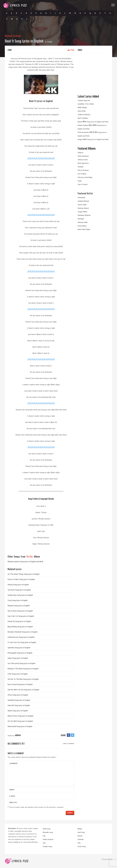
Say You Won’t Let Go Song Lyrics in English (23, 690)
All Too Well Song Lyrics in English (20, 721)
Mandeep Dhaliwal (84, 215)
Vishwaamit (81, 198)
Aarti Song (81, 832)
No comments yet (16, 744)
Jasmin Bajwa (82, 226)
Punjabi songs (48, 846)
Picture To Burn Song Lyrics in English (21, 579)
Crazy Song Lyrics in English (18, 600)
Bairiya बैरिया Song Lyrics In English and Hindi (93, 122)
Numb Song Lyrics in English (18, 711)
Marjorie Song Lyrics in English (19, 606)
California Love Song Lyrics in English (21, 637)
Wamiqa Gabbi (83, 222)
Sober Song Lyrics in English (18, 658)
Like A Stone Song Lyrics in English (20, 611)
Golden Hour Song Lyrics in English (20, 595)
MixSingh (81, 219)
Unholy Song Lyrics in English (18, 585)
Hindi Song (47, 829)
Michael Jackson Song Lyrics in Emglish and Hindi (25, 562)
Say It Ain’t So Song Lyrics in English (21, 616)
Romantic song (48, 832)
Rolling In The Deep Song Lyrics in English (23, 669)
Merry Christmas (83, 170)
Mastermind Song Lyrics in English (20, 726)
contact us (17, 842)
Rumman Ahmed (83, 208)
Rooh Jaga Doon (83, 163)
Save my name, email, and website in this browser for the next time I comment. (37, 807)
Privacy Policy (107, 859)
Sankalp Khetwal (83, 201)
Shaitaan (81, 167)
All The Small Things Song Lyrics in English (24, 574)
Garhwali (81, 839)
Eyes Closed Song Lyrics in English (20, 684)
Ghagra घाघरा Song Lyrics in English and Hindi (93, 139)
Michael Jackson (13, 36)
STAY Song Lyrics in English (18, 674)
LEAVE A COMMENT (69, 744)
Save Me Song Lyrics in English (19, 705)
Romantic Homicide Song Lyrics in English (23, 632)
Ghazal (80, 836)
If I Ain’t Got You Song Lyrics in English (22, 642)
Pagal (80, 181)
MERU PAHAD (82, 108)
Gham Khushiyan (83, 156)
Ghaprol (80, 153)
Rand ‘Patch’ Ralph (84, 229)
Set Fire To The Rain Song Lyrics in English (23, 679)
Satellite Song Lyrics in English (19, 648)
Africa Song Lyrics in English (18, 695)
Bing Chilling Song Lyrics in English (20, 627)
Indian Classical (48, 839)
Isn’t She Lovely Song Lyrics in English (21, 663)
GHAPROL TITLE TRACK (86, 104)
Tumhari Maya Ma (84, 100)
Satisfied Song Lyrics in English (19, 700)
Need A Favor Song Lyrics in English (21, 716)
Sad (44, 843)
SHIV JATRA (82, 111)
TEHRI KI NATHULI (84, 115)
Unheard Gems (83, 160)
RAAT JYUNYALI (83, 118)
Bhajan (80, 829)
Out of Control (83, 184)
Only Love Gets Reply (85, 177)
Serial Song (82, 846)
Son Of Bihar (82, 174)
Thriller (50, 42)
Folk (79, 843)
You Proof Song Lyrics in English (19, 590)
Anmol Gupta (82, 205)
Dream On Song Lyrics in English (19, 621)
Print (71, 50)
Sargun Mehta (82, 212)
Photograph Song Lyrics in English (20, 653)
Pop (44, 836)
